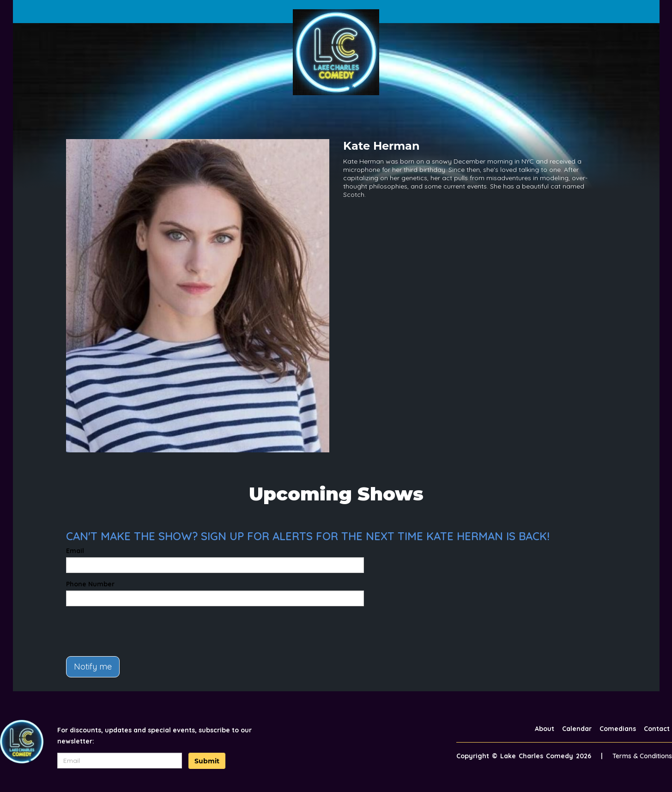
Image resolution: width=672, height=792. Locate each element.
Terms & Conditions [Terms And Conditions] (642, 756)
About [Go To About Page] (545, 729)
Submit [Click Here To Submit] (207, 761)
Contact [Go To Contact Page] (657, 729)
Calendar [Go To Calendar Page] (577, 729)
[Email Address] (120, 761)
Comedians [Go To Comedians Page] (618, 729)
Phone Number (90, 584)
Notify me (93, 667)
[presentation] (136, 631)
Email (75, 551)
